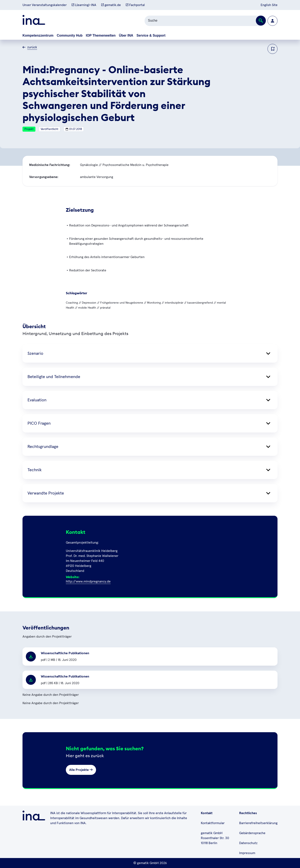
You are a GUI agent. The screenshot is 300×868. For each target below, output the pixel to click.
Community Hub (70, 35)
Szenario (150, 354)
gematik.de (111, 5)
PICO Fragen (150, 423)
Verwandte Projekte (150, 493)
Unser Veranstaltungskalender (45, 5)
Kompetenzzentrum (38, 35)
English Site (269, 5)
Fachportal (135, 5)
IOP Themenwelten (101, 35)
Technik (150, 470)
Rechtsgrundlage (150, 447)
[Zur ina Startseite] (34, 21)
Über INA (126, 35)
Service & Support (151, 35)
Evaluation (150, 400)
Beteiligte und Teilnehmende (150, 377)
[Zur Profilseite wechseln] (272, 21)
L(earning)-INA (84, 5)
